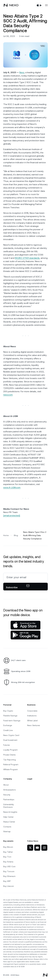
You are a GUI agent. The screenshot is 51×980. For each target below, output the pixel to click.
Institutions (32, 716)
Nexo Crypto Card (11, 735)
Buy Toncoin (9, 871)
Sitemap (7, 831)
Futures (6, 745)
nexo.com (8, 395)
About (6, 785)
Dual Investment (10, 740)
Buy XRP (7, 881)
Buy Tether (8, 852)
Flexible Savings (10, 716)
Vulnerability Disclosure (9, 806)
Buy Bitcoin (8, 847)
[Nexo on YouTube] (37, 848)
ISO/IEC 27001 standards (27, 258)
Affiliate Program (11, 769)
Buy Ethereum (9, 876)
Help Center (8, 817)
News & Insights (10, 812)
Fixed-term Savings (12, 721)
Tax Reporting (10, 760)
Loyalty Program (10, 750)
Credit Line (8, 730)
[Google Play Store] (26, 635)
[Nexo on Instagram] (44, 848)
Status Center (9, 822)
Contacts (7, 827)
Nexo (22, 72)
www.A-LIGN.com (12, 488)
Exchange (8, 725)
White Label (32, 721)
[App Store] (26, 625)
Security (7, 795)
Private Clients (9, 755)
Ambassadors (9, 790)
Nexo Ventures (34, 725)
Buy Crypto (8, 711)
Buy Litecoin (9, 886)
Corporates (32, 711)
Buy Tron (7, 857)
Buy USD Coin (9, 866)
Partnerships (9, 799)
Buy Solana (8, 862)
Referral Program (11, 764)
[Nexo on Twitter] (30, 848)
